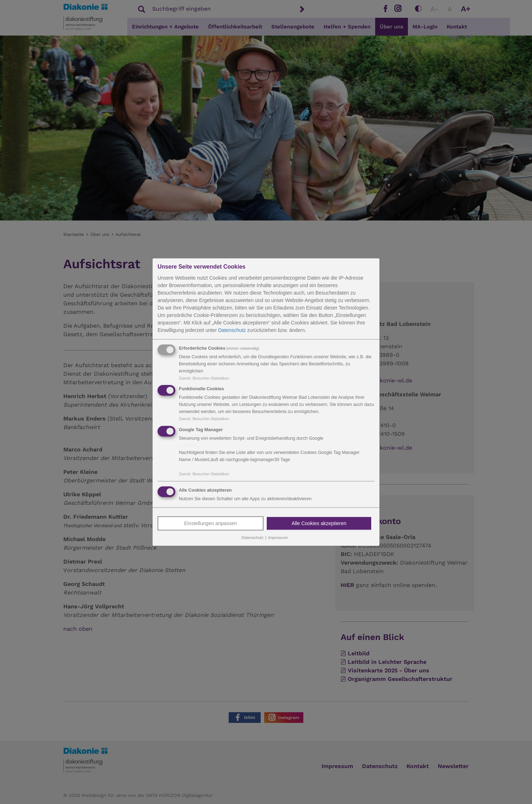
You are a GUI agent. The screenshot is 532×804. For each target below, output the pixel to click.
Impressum (278, 538)
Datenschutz (232, 330)
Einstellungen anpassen (211, 523)
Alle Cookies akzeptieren (319, 523)
